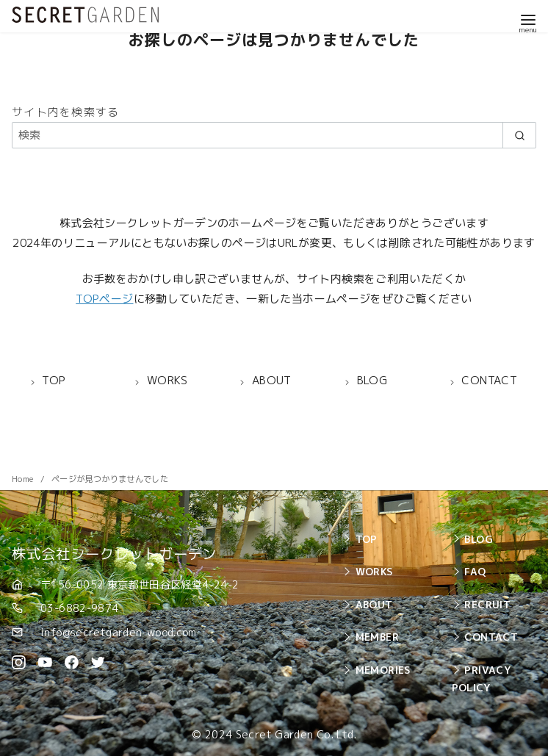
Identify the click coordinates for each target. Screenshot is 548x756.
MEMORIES (383, 670)
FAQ (475, 571)
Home (24, 479)
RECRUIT (487, 604)
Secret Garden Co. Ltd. (296, 735)
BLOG (479, 539)
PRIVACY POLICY (482, 678)
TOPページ (104, 299)
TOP (367, 539)
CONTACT (491, 637)
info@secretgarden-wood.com (119, 632)
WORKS (374, 571)
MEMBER (377, 637)
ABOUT (374, 604)
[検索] (274, 135)
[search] (519, 135)
